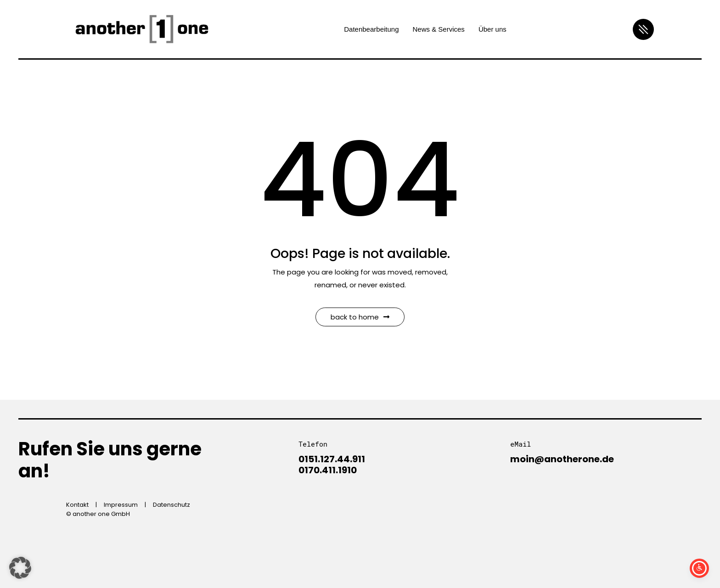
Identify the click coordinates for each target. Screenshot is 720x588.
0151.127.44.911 (332, 459)
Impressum (121, 505)
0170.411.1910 (328, 470)
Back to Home (360, 317)
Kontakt (77, 505)
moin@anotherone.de (562, 459)
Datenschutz (172, 505)
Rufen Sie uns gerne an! (110, 460)
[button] (20, 568)
